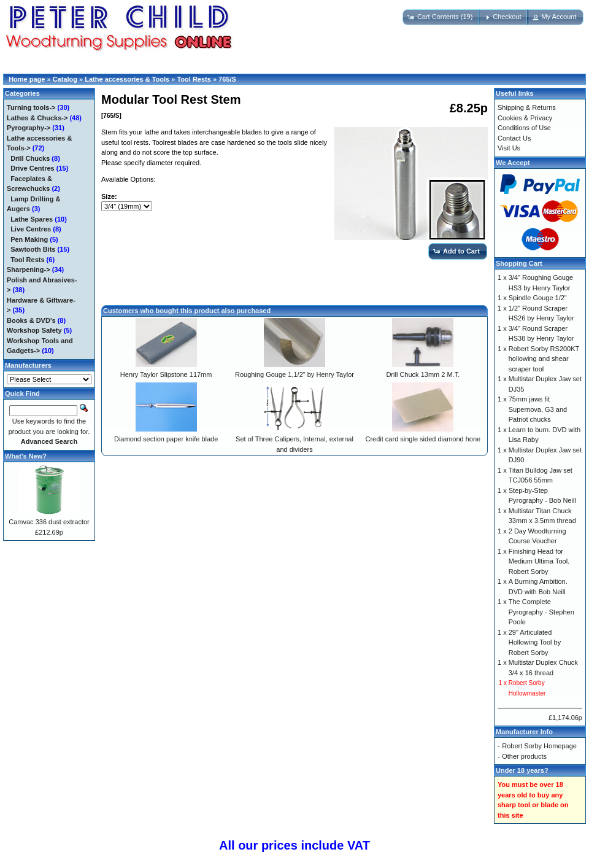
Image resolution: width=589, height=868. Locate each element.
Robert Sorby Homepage (539, 746)
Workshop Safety (34, 330)
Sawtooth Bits (33, 249)
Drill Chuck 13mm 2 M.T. (423, 374)
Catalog (65, 79)
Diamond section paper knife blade (166, 439)
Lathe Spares (32, 219)
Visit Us (509, 148)
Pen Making (29, 239)
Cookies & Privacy (525, 118)
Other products (524, 756)
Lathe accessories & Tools (127, 79)
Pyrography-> (29, 128)
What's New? (26, 456)
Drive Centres (33, 168)
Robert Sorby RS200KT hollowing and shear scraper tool (544, 359)
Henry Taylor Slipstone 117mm (166, 374)
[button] (441, 17)
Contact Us (514, 138)
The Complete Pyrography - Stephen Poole (541, 612)
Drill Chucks (30, 158)
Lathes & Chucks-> (37, 118)
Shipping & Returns (527, 107)
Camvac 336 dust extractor (49, 522)
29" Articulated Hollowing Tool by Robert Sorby (535, 642)
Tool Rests (194, 79)
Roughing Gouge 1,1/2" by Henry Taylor (294, 374)
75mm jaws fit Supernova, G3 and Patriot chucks (538, 409)
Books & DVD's (31, 320)
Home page (27, 79)
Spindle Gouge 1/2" (538, 298)
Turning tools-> (31, 107)
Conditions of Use (524, 128)
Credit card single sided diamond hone (423, 439)
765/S (227, 79)
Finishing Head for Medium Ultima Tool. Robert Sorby (539, 561)
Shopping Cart (519, 263)
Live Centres (31, 229)
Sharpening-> (29, 269)
